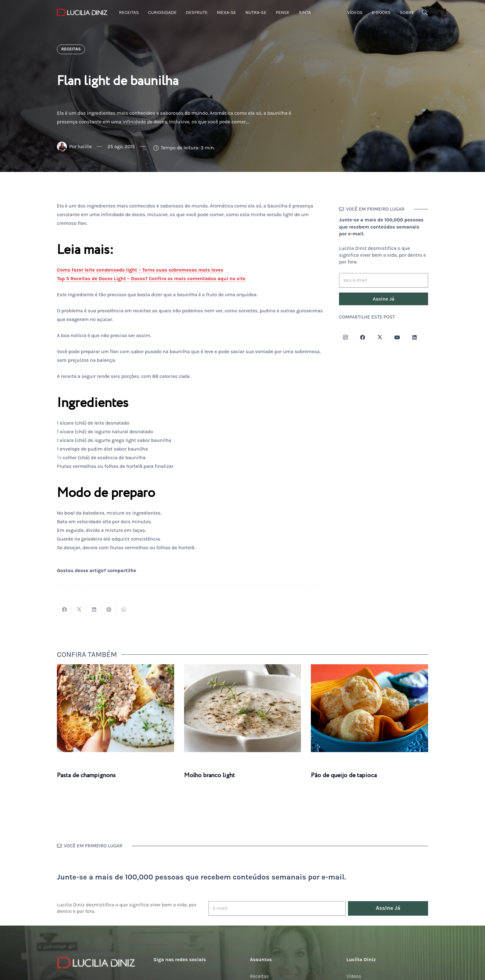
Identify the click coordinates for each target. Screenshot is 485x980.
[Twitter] (380, 337)
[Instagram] (345, 337)
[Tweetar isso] (79, 610)
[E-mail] (277, 908)
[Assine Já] (384, 299)
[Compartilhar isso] (64, 610)
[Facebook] (363, 337)
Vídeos (354, 976)
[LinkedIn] (414, 337)
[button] (425, 13)
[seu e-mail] (384, 280)
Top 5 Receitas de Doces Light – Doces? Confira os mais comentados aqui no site (151, 278)
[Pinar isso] (109, 610)
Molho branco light (209, 775)
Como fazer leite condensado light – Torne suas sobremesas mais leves (140, 270)
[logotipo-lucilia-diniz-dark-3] (82, 13)
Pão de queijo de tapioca (344, 775)
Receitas (259, 976)
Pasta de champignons (86, 775)
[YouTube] (397, 337)
